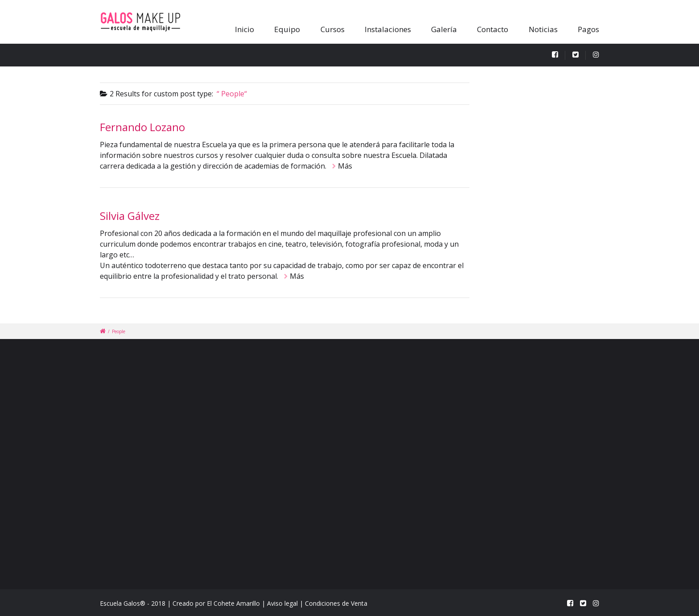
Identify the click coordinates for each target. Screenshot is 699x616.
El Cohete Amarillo (233, 603)
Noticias (543, 29)
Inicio (245, 29)
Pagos (588, 29)
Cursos (333, 29)
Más (345, 166)
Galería (444, 29)
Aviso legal (283, 603)
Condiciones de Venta (336, 603)
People (119, 331)
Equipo (287, 29)
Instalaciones (388, 29)
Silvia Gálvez (130, 216)
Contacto (493, 29)
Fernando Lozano (142, 127)
